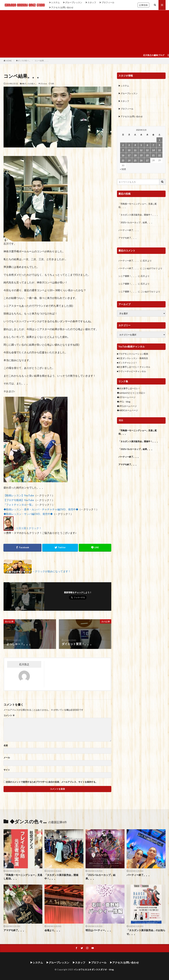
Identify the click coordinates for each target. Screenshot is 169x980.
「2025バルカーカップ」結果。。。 (136, 222)
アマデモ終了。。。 (128, 238)
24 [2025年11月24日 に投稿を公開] (129, 160)
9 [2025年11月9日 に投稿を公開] (123, 150)
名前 (6, 745)
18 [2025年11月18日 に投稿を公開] (135, 155)
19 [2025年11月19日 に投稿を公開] (141, 155)
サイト (7, 770)
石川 (145, 261)
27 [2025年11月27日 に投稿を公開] (147, 160)
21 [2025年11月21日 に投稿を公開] (153, 155)
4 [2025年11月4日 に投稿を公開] (135, 145)
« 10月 (123, 169)
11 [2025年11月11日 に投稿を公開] (135, 150)
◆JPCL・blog (124, 402)
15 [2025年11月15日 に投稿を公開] (159, 150)
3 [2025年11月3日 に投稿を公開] (129, 145)
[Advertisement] (84, 31)
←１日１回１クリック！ (28, 528)
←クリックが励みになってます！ (52, 571)
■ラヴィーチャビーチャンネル (131, 371)
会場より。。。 (53, 930)
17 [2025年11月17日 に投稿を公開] (129, 155)
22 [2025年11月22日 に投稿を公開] (159, 155)
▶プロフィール (107, 2)
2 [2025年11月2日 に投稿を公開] (123, 145)
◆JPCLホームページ (127, 406)
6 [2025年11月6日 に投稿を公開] (147, 145)
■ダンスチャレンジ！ (127, 363)
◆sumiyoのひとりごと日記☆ (131, 393)
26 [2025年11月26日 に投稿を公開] (141, 160)
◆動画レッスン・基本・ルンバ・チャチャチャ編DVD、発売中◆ (41, 509)
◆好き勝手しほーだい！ (129, 388)
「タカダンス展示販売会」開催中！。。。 (139, 215)
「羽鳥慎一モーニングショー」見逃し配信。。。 (138, 205)
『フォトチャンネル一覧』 (19, 505)
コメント (9, 715)
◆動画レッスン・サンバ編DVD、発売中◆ (28, 514)
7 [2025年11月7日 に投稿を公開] (153, 145)
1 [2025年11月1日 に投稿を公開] (159, 140)
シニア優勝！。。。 (128, 276)
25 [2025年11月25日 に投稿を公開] (135, 160)
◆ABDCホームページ (127, 410)
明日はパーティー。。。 (99, 930)
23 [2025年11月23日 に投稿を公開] (123, 160)
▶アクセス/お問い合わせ (61, 7)
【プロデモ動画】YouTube (19, 500)
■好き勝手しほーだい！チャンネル (134, 367)
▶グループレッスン (73, 2)
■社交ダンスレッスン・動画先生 (133, 358)
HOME (9, 61)
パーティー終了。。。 (129, 230)
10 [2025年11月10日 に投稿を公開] (129, 150)
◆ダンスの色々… (23, 61)
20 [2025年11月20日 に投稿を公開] (147, 155)
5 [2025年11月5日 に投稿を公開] (141, 145)
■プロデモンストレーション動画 (133, 354)
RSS (121, 420)
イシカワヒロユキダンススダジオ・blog (94, 969)
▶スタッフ (91, 2)
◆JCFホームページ (126, 397)
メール (7, 758)
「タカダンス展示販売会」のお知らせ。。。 (146, 932)
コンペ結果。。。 (42, 61)
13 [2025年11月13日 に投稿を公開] (147, 150)
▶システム (54, 2)
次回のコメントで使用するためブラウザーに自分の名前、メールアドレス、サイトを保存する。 (52, 782)
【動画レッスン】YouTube (19, 495)
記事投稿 (143, 5)
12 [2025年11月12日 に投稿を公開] (141, 150)
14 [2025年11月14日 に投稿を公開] (153, 150)
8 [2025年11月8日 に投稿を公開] (159, 145)
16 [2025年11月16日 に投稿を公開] (123, 155)
